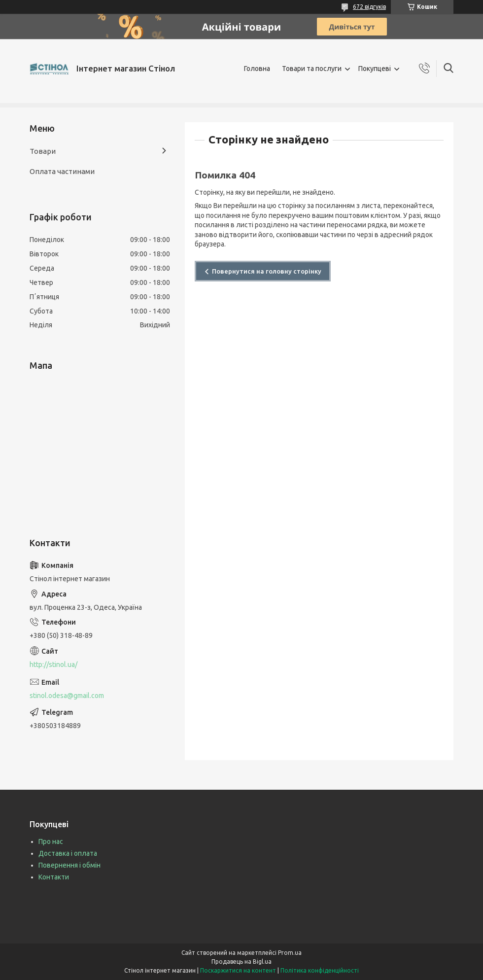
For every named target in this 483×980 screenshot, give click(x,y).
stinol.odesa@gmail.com (67, 696)
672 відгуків (369, 7)
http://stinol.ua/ (53, 665)
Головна (257, 69)
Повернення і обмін (69, 865)
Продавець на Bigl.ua (241, 962)
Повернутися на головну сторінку (267, 271)
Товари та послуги (312, 69)
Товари (43, 151)
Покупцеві (375, 69)
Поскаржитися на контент (238, 970)
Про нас (51, 841)
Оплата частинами (62, 171)
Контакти (54, 877)
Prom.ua (290, 953)
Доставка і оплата (68, 853)
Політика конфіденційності (320, 970)
